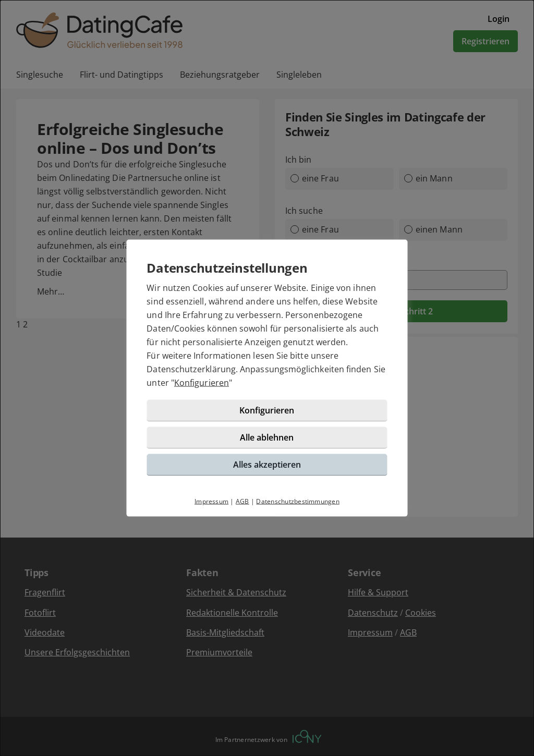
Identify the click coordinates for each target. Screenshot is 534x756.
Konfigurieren (223, 389)
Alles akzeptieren (267, 471)
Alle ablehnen (267, 444)
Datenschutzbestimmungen (298, 508)
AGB (242, 508)
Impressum (211, 508)
